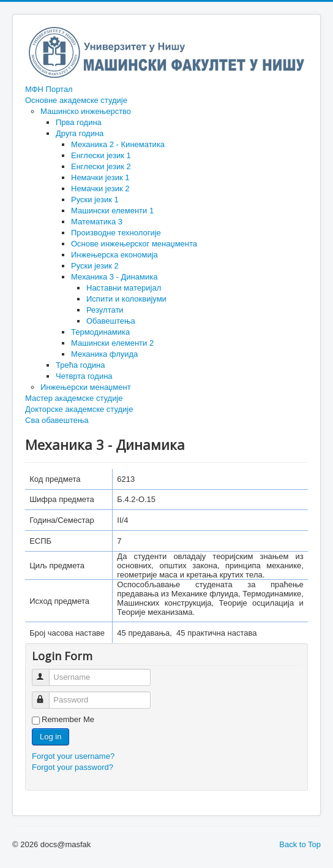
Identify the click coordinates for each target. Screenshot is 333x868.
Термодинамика (100, 332)
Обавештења (111, 321)
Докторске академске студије (79, 409)
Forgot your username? (73, 756)
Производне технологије (116, 233)
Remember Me (68, 719)
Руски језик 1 (95, 200)
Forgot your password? (73, 767)
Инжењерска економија (114, 255)
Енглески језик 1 (101, 155)
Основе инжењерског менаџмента (134, 244)
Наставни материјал (124, 288)
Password (46, 695)
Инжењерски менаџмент (86, 387)
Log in (51, 737)
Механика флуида (104, 354)
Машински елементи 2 (112, 343)
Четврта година (84, 376)
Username (46, 672)
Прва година (79, 122)
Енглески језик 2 (101, 166)
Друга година (80, 133)
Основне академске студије (76, 100)
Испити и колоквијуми (126, 299)
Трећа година (80, 365)
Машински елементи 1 (112, 211)
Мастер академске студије (74, 398)
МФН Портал (49, 89)
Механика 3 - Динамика (114, 277)
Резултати (105, 310)
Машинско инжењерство (86, 111)
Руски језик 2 (95, 266)
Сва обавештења (57, 420)
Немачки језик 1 (100, 177)
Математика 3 (97, 222)
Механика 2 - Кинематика (118, 144)
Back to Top (300, 844)
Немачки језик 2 (100, 188)
